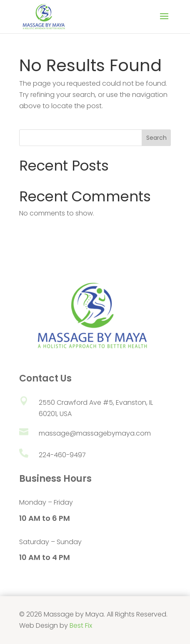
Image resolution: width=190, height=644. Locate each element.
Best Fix (81, 625)
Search (156, 138)
